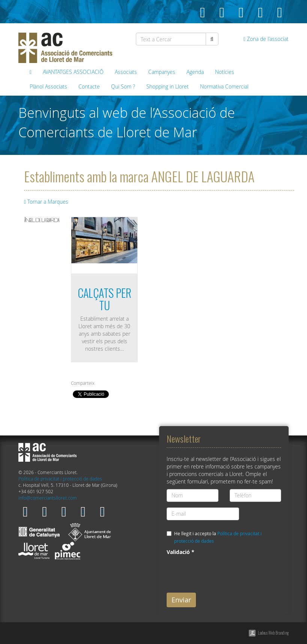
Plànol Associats (48, 86)
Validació (181, 552)
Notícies (225, 72)
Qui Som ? (123, 86)
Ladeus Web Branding (273, 633)
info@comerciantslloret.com (48, 498)
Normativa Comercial (224, 86)
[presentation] (224, 572)
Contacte (89, 86)
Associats (126, 72)
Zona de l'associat (266, 39)
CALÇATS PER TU (105, 299)
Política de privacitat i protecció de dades (60, 479)
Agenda (195, 72)
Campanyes (162, 72)
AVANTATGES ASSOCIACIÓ (73, 72)
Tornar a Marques (46, 202)
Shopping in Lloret (168, 86)
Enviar (181, 600)
